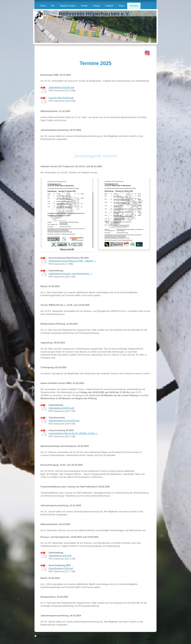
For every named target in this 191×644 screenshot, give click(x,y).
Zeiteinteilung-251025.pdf (61, 88)
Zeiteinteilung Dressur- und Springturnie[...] (70, 274)
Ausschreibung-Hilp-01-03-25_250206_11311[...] (73, 433)
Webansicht (151, 639)
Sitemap (54, 636)
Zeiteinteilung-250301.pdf (61, 408)
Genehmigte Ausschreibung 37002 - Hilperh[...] (72, 261)
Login (154, 636)
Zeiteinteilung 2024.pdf (60, 556)
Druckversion (42, 636)
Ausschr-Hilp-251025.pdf (61, 98)
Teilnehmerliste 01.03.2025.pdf (64, 421)
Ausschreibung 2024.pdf (61, 568)
